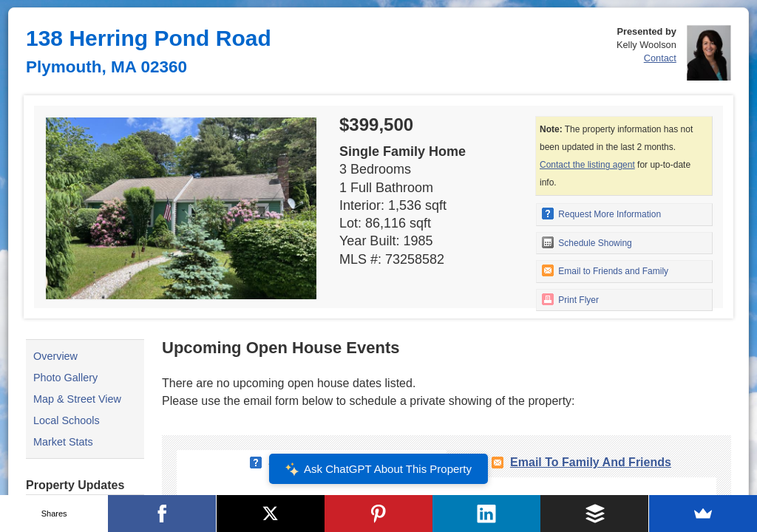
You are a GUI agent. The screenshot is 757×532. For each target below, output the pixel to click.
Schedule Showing (587, 242)
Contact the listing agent (587, 165)
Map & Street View (77, 399)
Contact (660, 58)
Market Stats (63, 442)
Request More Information (601, 214)
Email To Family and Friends (591, 462)
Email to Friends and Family (605, 270)
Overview (55, 356)
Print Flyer (570, 299)
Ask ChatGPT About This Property (378, 469)
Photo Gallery (65, 378)
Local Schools (67, 420)
